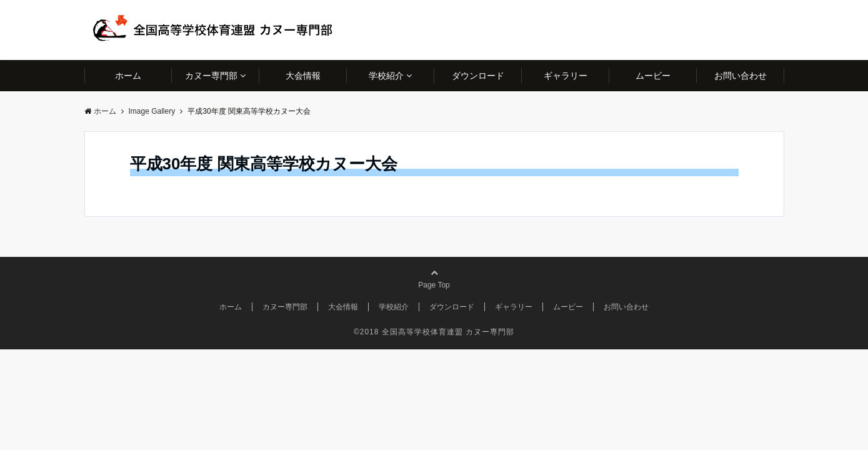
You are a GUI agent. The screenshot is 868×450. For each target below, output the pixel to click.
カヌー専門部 (211, 76)
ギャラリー (566, 76)
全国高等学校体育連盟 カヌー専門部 (448, 332)
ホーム (128, 76)
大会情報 (303, 76)
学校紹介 (386, 76)
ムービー (653, 76)
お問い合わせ (741, 76)
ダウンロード (478, 76)
